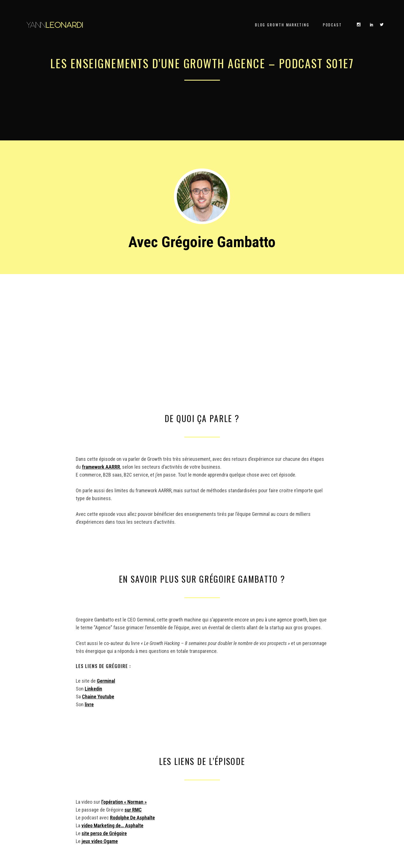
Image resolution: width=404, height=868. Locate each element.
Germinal (106, 681)
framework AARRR (101, 467)
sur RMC (133, 810)
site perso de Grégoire (104, 833)
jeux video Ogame (100, 841)
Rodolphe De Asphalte (132, 818)
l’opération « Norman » (124, 802)
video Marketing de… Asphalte (112, 825)
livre (89, 704)
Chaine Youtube (98, 697)
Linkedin (93, 689)
